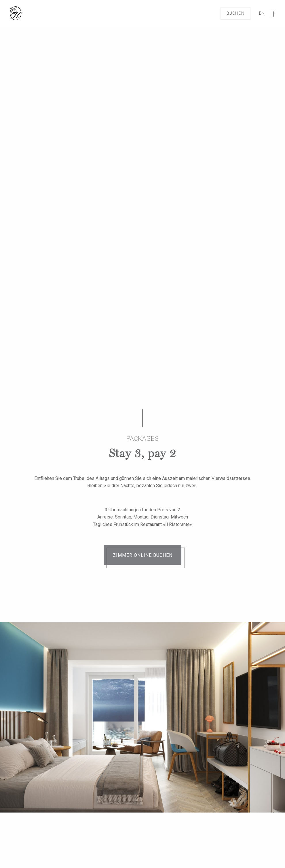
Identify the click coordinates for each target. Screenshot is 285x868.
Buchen (235, 13)
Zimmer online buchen (143, 555)
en (262, 13)
